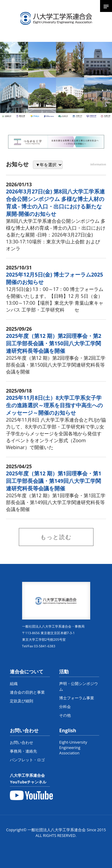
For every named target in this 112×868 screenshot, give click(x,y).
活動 (64, 672)
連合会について (27, 672)
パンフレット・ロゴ (27, 760)
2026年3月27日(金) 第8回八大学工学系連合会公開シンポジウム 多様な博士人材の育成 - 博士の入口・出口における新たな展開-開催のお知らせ (55, 203)
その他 (65, 715)
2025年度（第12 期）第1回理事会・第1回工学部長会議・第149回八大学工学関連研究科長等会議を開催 (54, 481)
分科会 (65, 707)
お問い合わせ (24, 730)
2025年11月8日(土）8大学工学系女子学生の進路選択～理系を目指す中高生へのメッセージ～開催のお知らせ (54, 405)
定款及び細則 (22, 701)
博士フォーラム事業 (77, 698)
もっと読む (56, 537)
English (68, 730)
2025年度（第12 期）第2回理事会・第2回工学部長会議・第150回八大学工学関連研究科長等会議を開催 (54, 343)
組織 (14, 684)
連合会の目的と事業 (27, 692)
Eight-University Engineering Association (73, 748)
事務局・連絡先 (23, 751)
